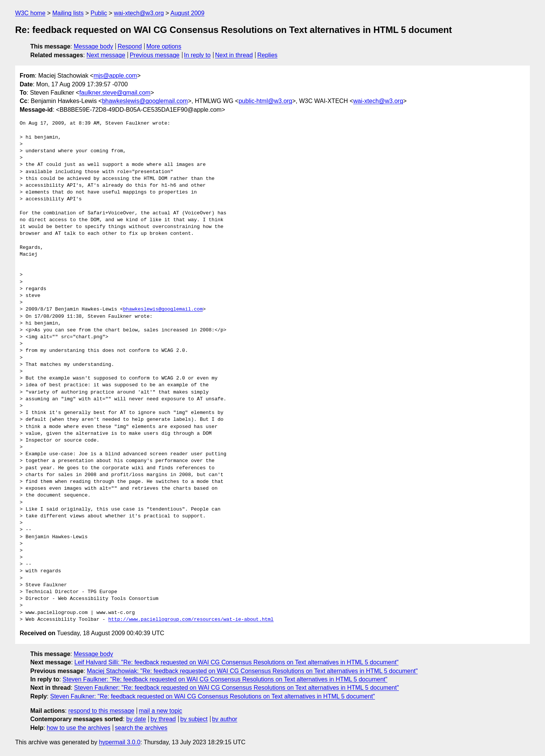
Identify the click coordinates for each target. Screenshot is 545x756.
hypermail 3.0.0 (119, 742)
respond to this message (101, 711)
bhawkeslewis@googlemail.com (145, 101)
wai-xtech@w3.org (139, 13)
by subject (194, 719)
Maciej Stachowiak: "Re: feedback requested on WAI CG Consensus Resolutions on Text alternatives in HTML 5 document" (252, 671)
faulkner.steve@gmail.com (115, 93)
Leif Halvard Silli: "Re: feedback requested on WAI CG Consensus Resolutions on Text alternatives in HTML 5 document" (237, 662)
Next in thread (234, 55)
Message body (93, 46)
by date (136, 719)
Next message (106, 55)
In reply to (197, 55)
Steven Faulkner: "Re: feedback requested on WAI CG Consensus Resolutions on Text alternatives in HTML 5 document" (225, 679)
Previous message (155, 55)
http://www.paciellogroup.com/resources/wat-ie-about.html (191, 620)
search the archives (141, 728)
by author (225, 719)
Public (99, 13)
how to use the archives (79, 728)
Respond (130, 46)
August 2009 (187, 13)
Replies (267, 55)
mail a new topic (161, 711)
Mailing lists (68, 13)
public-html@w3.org (265, 101)
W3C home (30, 13)
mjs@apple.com (115, 76)
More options (164, 46)
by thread (163, 719)
